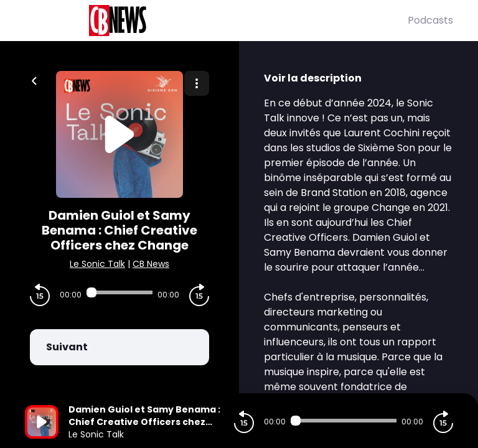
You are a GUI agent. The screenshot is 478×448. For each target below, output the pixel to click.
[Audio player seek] (119, 292)
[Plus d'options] (197, 83)
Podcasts (430, 20)
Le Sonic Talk (97, 264)
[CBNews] (216, 21)
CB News (151, 264)
